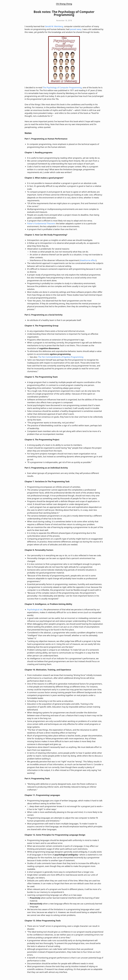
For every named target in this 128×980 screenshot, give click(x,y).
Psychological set (35, 609)
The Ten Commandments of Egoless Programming (61, 357)
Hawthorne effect (88, 260)
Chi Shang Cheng (64, 4)
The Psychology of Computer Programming (62, 87)
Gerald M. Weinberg (54, 26)
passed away (76, 29)
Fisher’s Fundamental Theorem (41, 224)
